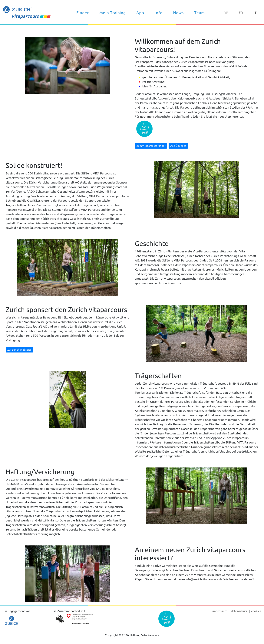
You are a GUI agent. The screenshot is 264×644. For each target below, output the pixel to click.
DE (226, 13)
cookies (256, 611)
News (178, 12)
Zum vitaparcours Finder (151, 146)
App (140, 12)
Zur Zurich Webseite (19, 349)
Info (159, 12)
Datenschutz (240, 611)
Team (200, 12)
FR (241, 13)
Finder (83, 12)
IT (255, 13)
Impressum (220, 611)
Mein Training (113, 12)
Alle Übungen (178, 146)
